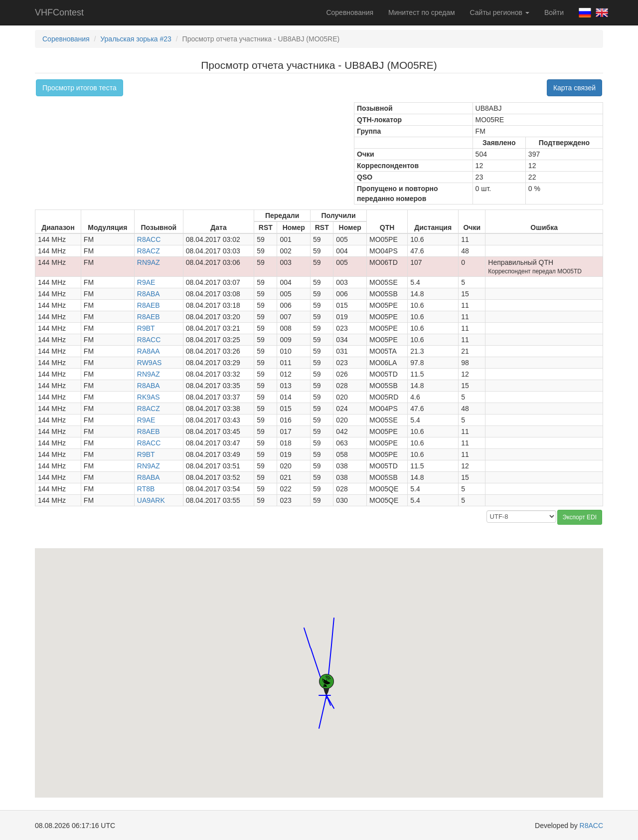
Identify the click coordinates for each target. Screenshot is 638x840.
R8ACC (149, 239)
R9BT (146, 328)
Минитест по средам (421, 12)
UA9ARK (151, 500)
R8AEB (149, 305)
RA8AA (149, 351)
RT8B (146, 489)
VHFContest (59, 12)
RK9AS (149, 397)
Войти (554, 12)
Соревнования (350, 12)
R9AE (146, 282)
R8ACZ (149, 251)
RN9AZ (149, 262)
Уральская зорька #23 (136, 39)
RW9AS (150, 363)
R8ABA (149, 294)
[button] (319, 719)
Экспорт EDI (580, 517)
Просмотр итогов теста (80, 88)
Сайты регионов (500, 12)
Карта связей (574, 88)
